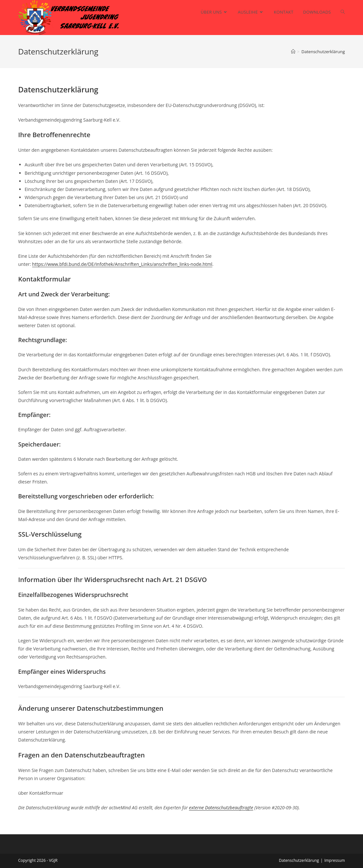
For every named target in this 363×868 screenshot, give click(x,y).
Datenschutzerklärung (299, 860)
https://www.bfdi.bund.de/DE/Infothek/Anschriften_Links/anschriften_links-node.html (122, 264)
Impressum (335, 860)
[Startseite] (293, 52)
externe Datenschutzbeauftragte (221, 808)
